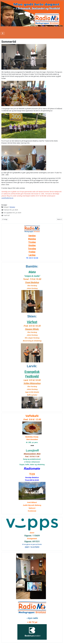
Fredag (32, 252)
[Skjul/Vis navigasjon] (3, 33)
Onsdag (32, 245)
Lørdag (32, 255)
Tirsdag (32, 242)
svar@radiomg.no (7, 198)
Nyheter (12, 207)
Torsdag (32, 249)
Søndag (32, 236)
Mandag (32, 239)
